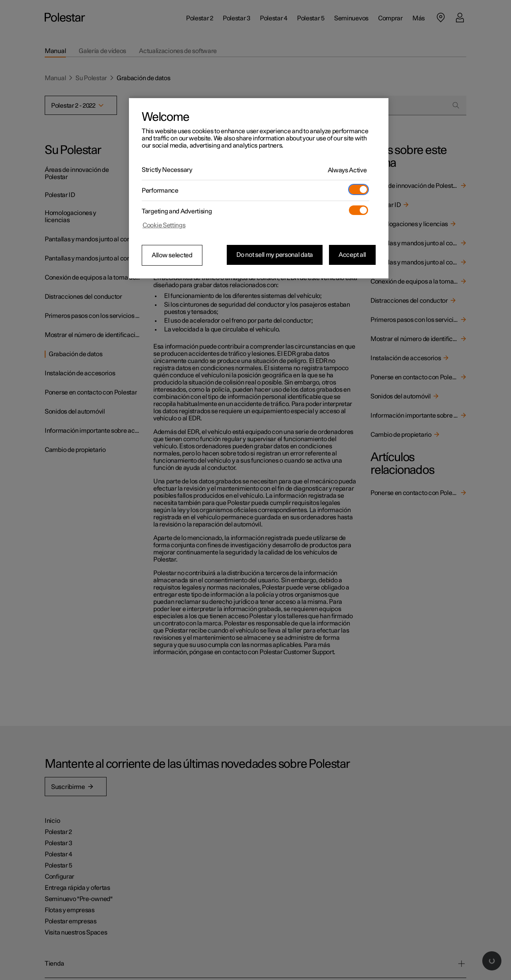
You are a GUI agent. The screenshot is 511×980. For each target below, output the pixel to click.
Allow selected (172, 255)
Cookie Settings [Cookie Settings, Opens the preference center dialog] (164, 225)
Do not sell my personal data (275, 255)
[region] (259, 188)
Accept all (352, 255)
